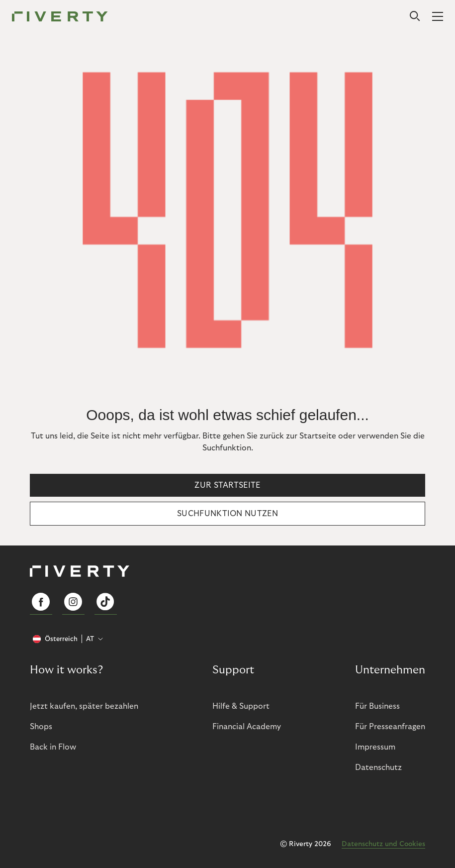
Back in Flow (53, 747)
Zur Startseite (227, 485)
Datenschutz (378, 767)
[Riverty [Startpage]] (60, 17)
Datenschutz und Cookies (383, 844)
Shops (41, 727)
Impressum (375, 747)
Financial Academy (247, 727)
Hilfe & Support (241, 706)
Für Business (377, 706)
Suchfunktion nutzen (227, 514)
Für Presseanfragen (390, 727)
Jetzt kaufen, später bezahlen (84, 706)
